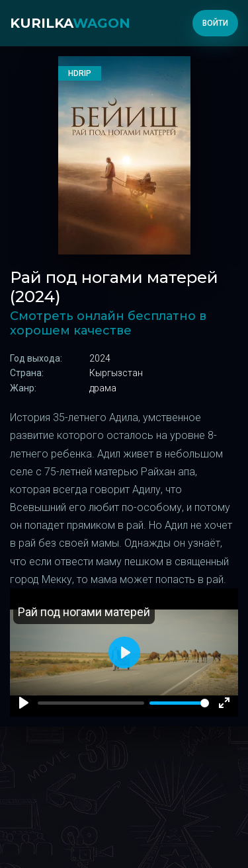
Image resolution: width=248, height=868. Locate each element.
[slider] (179, 703)
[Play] (24, 703)
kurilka (70, 23)
